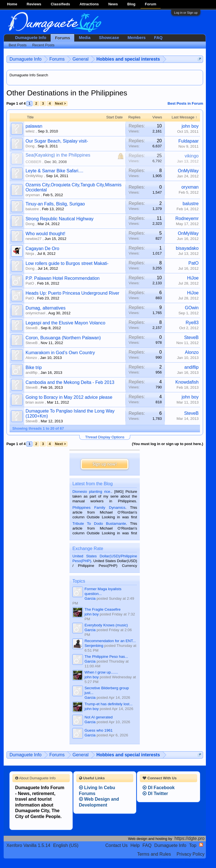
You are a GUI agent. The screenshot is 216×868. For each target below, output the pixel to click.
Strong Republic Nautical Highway (60, 219)
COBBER (33, 162)
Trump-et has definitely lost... (108, 704)
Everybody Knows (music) (106, 625)
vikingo (192, 156)
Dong (30, 146)
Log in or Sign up (186, 13)
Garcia (90, 598)
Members (136, 38)
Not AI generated (98, 717)
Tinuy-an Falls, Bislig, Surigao (55, 204)
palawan (34, 126)
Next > (60, 103)
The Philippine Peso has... (106, 657)
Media (85, 38)
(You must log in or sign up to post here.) (167, 444)
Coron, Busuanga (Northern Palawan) (63, 338)
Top (193, 845)
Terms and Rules (154, 854)
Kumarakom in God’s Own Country (60, 353)
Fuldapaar (188, 141)
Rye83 (192, 323)
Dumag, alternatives (46, 308)
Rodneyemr (187, 218)
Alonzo (31, 358)
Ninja (30, 254)
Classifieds (60, 4)
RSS (201, 845)
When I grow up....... (101, 672)
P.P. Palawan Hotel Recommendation (63, 278)
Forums (62, 38)
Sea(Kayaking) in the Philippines (58, 155)
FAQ (158, 38)
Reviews (34, 4)
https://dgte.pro (190, 838)
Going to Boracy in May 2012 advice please (69, 397)
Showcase (109, 38)
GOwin (192, 308)
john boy (190, 126)
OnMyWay (34, 176)
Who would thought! (45, 234)
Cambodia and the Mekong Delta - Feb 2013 (70, 382)
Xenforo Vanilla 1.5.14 (28, 845)
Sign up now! (105, 464)
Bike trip (34, 367)
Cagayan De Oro (42, 249)
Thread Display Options (105, 437)
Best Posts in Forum (185, 103)
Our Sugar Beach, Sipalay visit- (57, 141)
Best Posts (18, 45)
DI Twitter (155, 793)
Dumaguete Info (31, 38)
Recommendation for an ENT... (110, 641)
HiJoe (193, 278)
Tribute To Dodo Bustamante (99, 524)
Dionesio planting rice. (92, 492)
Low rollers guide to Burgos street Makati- (67, 263)
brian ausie (35, 402)
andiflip (31, 373)
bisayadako (187, 248)
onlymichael (35, 313)
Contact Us (117, 845)
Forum (150, 4)
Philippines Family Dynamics (99, 508)
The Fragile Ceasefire (102, 609)
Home (12, 4)
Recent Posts (43, 45)
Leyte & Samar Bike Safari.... (54, 171)
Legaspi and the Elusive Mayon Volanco (66, 323)
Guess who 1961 (98, 730)
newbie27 (34, 239)
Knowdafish (187, 382)
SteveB (32, 328)
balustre (32, 209)
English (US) (66, 845)
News (113, 4)
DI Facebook (159, 788)
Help (135, 845)
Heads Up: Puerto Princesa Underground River (73, 293)
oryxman (33, 195)
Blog (131, 4)
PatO (193, 263)
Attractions (89, 4)
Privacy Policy (191, 854)
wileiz (30, 131)
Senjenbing (94, 646)
